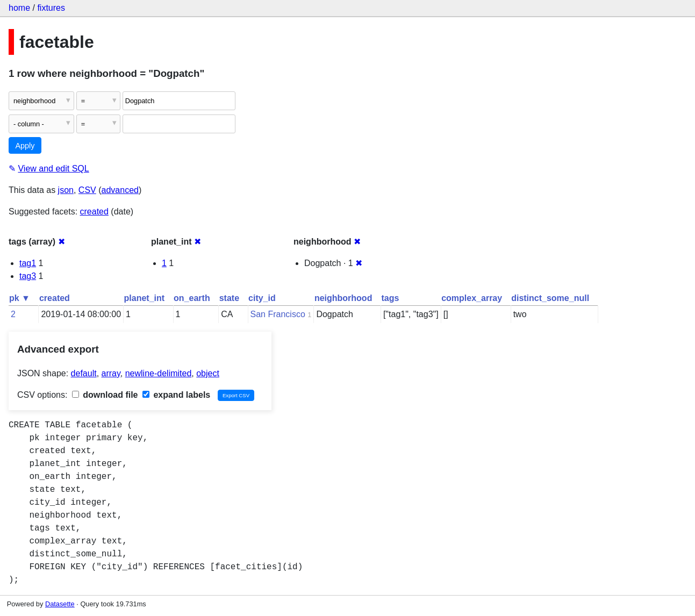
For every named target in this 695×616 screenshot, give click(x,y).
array (111, 373)
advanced (120, 190)
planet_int (145, 298)
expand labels (176, 395)
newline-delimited (159, 373)
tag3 (28, 276)
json (66, 190)
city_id (262, 298)
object (208, 373)
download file (105, 395)
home (19, 8)
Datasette (60, 604)
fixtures (51, 8)
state (229, 298)
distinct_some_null (550, 298)
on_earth (192, 298)
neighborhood (343, 298)
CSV (87, 190)
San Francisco (278, 314)
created (94, 212)
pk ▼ (20, 298)
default (84, 373)
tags (390, 298)
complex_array (472, 298)
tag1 (28, 263)
